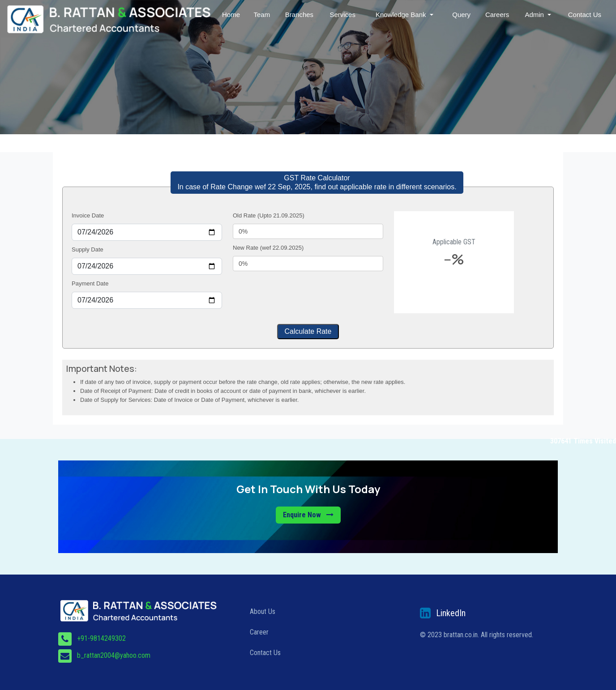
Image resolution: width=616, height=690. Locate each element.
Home (232, 15)
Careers (498, 15)
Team (263, 15)
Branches (300, 15)
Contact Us (585, 15)
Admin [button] (536, 15)
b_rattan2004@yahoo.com (114, 655)
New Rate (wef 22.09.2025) (268, 248)
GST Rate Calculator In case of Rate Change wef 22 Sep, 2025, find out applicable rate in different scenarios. (317, 182)
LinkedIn (451, 613)
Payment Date (90, 283)
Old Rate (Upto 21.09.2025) (269, 215)
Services (343, 15)
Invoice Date (88, 215)
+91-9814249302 (101, 638)
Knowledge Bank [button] (402, 15)
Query (462, 15)
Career (259, 632)
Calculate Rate (308, 331)
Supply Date (88, 249)
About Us (263, 611)
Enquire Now (308, 515)
